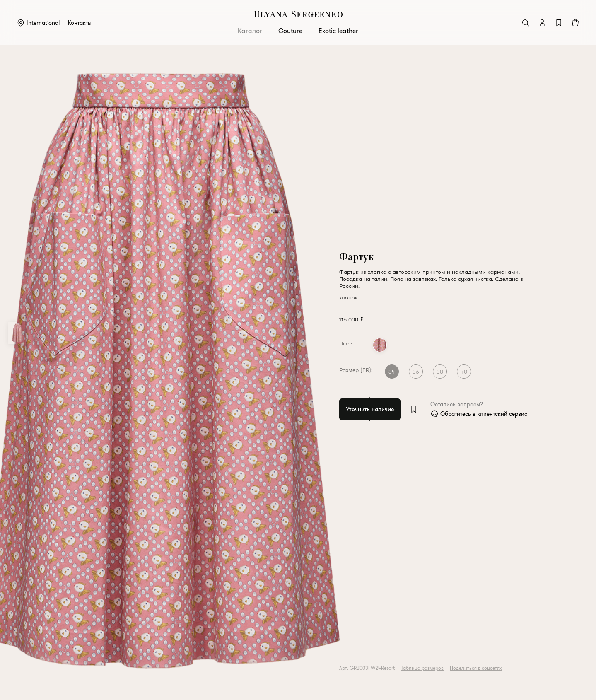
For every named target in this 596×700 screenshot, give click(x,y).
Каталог (250, 31)
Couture (290, 31)
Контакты (80, 23)
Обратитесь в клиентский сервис (484, 414)
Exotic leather (338, 31)
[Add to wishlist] (414, 409)
